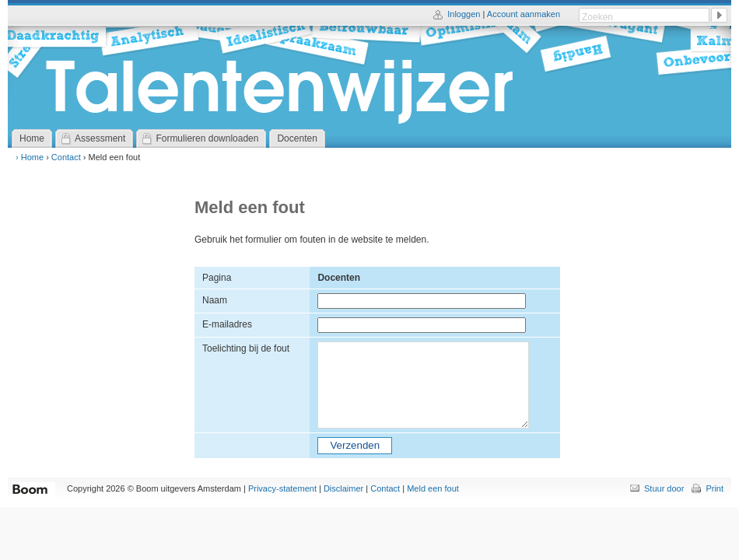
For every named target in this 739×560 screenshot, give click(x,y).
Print (714, 488)
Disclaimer (343, 488)
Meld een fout (433, 488)
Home (32, 157)
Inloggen (464, 14)
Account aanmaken (524, 14)
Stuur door (664, 488)
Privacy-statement (282, 488)
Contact (66, 157)
